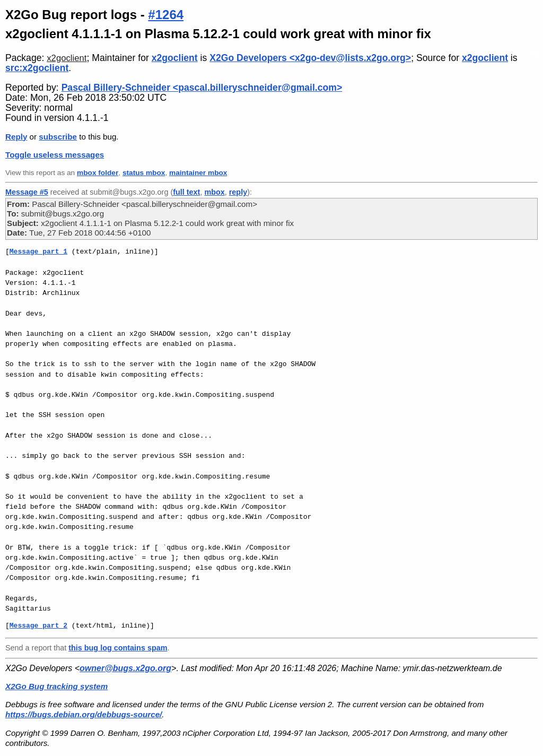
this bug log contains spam (118, 648)
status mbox (144, 173)
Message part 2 (38, 625)
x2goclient (67, 58)
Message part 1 (38, 251)
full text (186, 192)
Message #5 (27, 192)
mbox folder (98, 173)
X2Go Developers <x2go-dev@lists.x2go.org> (310, 58)
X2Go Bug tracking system (56, 686)
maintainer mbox (198, 173)
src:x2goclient (37, 68)
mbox (214, 192)
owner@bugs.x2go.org (125, 668)
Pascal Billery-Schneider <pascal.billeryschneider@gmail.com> (202, 88)
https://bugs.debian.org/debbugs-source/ (84, 714)
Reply (16, 137)
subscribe (58, 137)
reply (238, 192)
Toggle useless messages (55, 155)
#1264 (166, 15)
